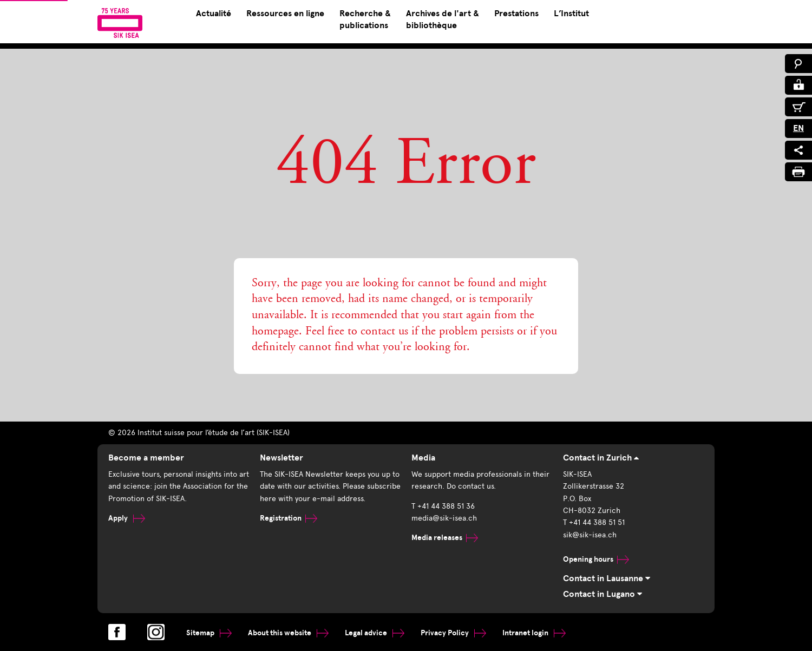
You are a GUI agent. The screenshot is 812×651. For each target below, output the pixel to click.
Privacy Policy (453, 633)
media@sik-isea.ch (444, 518)
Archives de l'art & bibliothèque (443, 19)
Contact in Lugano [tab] (603, 594)
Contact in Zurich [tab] (601, 458)
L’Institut (571, 14)
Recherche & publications (365, 19)
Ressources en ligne (285, 14)
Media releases (445, 538)
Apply (127, 518)
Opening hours (596, 559)
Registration (289, 518)
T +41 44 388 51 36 (443, 506)
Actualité (214, 14)
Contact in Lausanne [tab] (607, 578)
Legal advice (375, 633)
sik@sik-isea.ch (590, 535)
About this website (288, 633)
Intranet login (534, 633)
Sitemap (209, 633)
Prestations (516, 14)
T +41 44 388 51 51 (594, 522)
